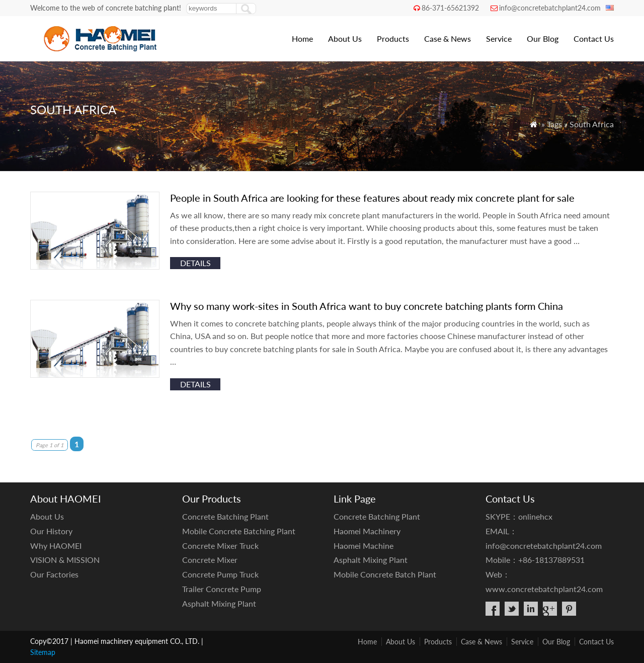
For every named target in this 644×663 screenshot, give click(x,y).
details (195, 263)
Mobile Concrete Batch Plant (385, 574)
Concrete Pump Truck (220, 574)
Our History (51, 531)
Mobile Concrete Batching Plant (239, 531)
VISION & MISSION (65, 560)
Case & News (448, 38)
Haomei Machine (364, 546)
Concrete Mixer (210, 560)
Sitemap (43, 652)
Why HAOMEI (56, 546)
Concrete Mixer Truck (220, 546)
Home (302, 38)
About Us (345, 38)
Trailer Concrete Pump (222, 589)
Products (393, 38)
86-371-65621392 (450, 8)
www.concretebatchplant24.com (544, 589)
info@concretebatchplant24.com (550, 8)
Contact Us (594, 38)
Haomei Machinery (367, 531)
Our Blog (543, 38)
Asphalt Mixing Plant (219, 603)
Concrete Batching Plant (225, 516)
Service (499, 38)
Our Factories (54, 574)
